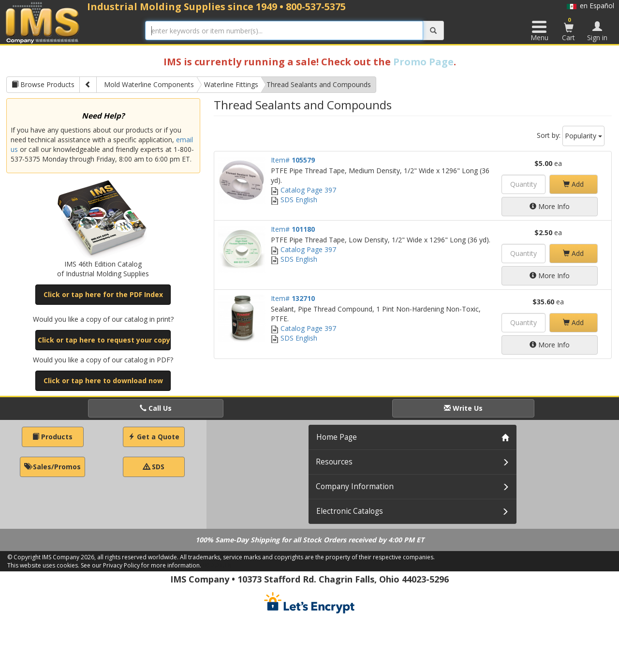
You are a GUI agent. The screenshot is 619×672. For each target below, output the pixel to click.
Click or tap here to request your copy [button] (104, 340)
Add (573, 184)
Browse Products (43, 84)
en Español (590, 6)
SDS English (294, 200)
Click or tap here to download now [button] (103, 381)
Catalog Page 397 (303, 190)
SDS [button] (154, 467)
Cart (569, 29)
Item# (293, 160)
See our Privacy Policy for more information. (141, 565)
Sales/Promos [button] (52, 467)
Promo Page (423, 62)
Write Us (463, 408)
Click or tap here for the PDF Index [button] (103, 294)
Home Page (337, 437)
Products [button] (52, 437)
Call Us (156, 408)
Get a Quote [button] (154, 437)
